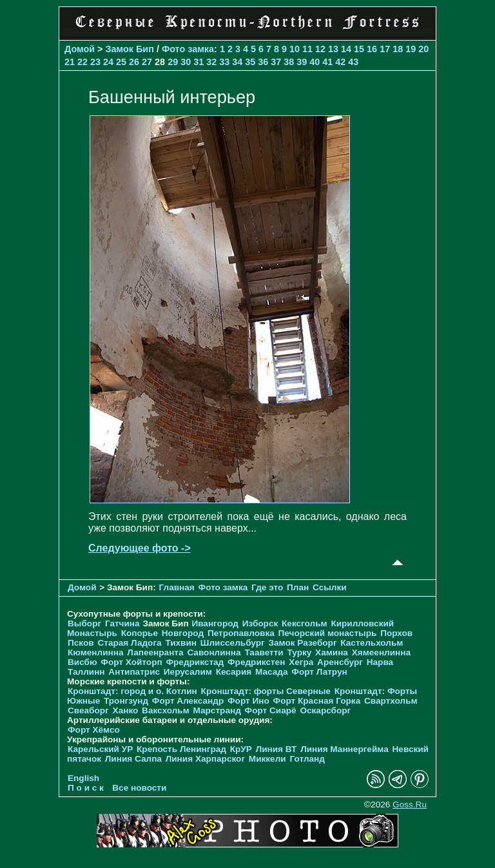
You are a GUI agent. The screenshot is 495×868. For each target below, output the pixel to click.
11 (307, 49)
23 (95, 62)
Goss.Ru (410, 805)
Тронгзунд (126, 701)
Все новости (139, 788)
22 (82, 62)
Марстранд (217, 710)
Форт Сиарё (271, 710)
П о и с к (86, 788)
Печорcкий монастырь (328, 633)
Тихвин (181, 643)
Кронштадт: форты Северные (266, 691)
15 (359, 49)
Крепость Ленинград (181, 749)
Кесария (234, 672)
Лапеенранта (155, 652)
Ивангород (215, 623)
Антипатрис (134, 672)
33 (224, 62)
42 (340, 62)
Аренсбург (340, 662)
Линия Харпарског (205, 759)
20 (423, 49)
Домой (80, 49)
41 (327, 62)
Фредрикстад (195, 662)
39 (302, 62)
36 (263, 62)
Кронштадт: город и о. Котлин (132, 691)
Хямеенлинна (381, 652)
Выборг (84, 623)
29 (173, 62)
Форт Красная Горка (317, 701)
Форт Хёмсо (94, 730)
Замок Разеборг (302, 643)
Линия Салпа (133, 759)
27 (147, 62)
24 (108, 62)
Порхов (396, 633)
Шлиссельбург (233, 643)
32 (211, 62)
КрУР (241, 749)
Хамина (332, 652)
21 (70, 62)
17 (385, 49)
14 (346, 49)
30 (186, 62)
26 (134, 62)
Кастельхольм (372, 643)
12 (320, 49)
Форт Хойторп (131, 662)
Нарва (380, 662)
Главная (177, 587)
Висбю (82, 662)
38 (289, 62)
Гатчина (122, 623)
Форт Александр (188, 701)
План (298, 587)
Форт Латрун (319, 672)
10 (295, 49)
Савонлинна (214, 652)
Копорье (140, 633)
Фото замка (188, 49)
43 (353, 62)
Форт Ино (248, 701)
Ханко (126, 710)
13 (333, 49)
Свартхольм (391, 701)
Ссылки (330, 587)
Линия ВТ (277, 749)
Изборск (260, 623)
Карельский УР (100, 749)
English (83, 778)
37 (276, 62)
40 (315, 62)
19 (411, 49)
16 (372, 49)
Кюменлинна (96, 652)
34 (237, 62)
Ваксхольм (166, 710)
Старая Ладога (129, 643)
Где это (267, 587)
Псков (81, 643)
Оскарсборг (325, 710)
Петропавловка (241, 633)
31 (199, 62)
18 (398, 49)
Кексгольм (305, 623)
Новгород (183, 633)
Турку (299, 652)
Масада (272, 672)
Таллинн (86, 672)
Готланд (307, 759)
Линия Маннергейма (345, 749)
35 (250, 62)
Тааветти (264, 652)
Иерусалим (188, 672)
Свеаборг (88, 710)
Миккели (267, 759)
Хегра (301, 662)
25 (121, 62)
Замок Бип (130, 49)
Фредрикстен (256, 662)
